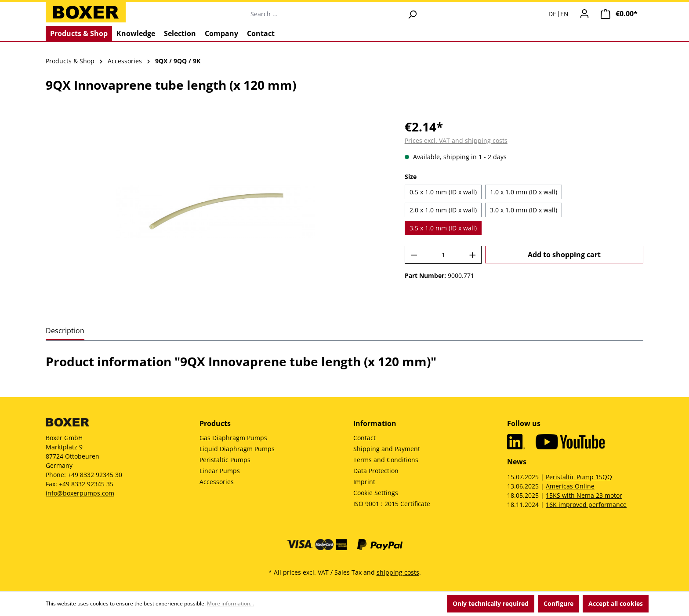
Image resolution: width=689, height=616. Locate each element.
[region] (216, 212)
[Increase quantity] (473, 255)
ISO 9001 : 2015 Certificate (392, 504)
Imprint (364, 482)
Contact (364, 438)
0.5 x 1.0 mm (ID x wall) (443, 192)
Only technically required (491, 603)
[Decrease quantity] (414, 255)
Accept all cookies (616, 603)
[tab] (65, 331)
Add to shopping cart (564, 255)
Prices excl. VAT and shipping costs (456, 140)
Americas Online (570, 486)
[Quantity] (443, 255)
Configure (558, 603)
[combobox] (325, 14)
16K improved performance (586, 505)
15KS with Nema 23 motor (584, 495)
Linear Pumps (220, 471)
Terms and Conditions (386, 460)
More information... (230, 603)
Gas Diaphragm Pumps (233, 438)
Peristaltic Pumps (225, 460)
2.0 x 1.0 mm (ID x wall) (443, 210)
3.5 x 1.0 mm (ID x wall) (443, 228)
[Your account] (584, 14)
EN (564, 14)
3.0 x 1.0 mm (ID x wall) (524, 210)
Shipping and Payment (387, 449)
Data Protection (376, 471)
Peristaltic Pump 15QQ (579, 477)
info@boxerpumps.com (80, 493)
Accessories (217, 482)
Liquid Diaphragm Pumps (237, 449)
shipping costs (398, 572)
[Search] (412, 14)
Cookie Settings (376, 493)
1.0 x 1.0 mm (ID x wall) (524, 192)
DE (552, 14)
